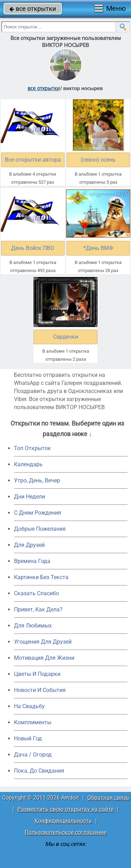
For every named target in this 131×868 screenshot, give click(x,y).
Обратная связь (108, 798)
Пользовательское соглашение (65, 832)
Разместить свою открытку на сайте (65, 809)
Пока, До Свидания (39, 771)
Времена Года (32, 561)
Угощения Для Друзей (43, 642)
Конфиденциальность (63, 821)
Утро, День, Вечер (37, 480)
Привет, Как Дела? (38, 609)
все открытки (33, 9)
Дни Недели (30, 497)
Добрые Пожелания (40, 529)
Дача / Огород (33, 755)
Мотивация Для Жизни (44, 658)
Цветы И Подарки (37, 674)
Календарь (28, 464)
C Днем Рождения (38, 513)
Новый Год (28, 738)
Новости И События (40, 690)
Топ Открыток (32, 448)
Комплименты (33, 722)
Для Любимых (33, 626)
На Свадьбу (29, 706)
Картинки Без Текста (41, 577)
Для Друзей (29, 545)
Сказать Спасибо (37, 593)
